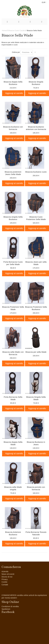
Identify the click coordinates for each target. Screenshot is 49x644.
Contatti (5, 585)
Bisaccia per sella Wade (36, 352)
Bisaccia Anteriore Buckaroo (13, 533)
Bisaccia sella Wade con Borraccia (13, 353)
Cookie (4, 582)
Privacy (5, 579)
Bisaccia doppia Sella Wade (13, 443)
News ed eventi (8, 574)
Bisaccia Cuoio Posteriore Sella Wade (36, 218)
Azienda (5, 571)
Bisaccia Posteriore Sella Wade (13, 308)
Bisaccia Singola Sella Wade (36, 398)
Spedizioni (6, 609)
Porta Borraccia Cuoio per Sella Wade (13, 263)
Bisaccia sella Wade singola (13, 488)
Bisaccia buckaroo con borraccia (13, 128)
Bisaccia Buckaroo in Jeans (36, 443)
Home (4, 31)
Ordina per (16, 52)
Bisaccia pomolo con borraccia (36, 488)
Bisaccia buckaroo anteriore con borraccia (36, 128)
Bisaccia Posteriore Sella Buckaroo (36, 308)
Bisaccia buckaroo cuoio (36, 172)
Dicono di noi (7, 577)
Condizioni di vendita (10, 606)
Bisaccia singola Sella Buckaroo (13, 218)
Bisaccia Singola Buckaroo (36, 83)
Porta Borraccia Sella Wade (13, 398)
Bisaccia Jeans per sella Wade (36, 263)
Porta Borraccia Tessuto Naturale (36, 533)
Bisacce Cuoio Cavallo (17, 31)
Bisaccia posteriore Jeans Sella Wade (13, 173)
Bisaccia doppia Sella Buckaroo (13, 83)
